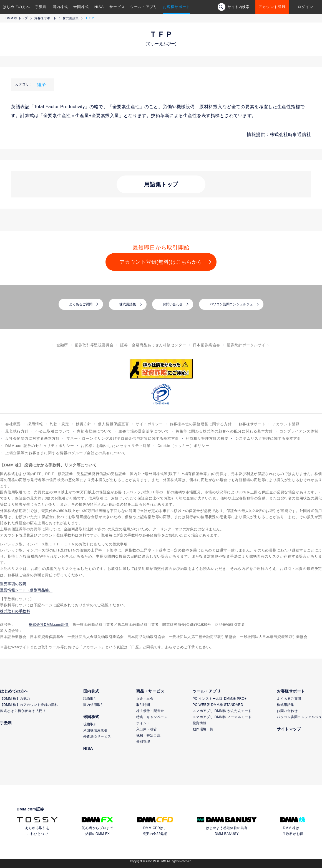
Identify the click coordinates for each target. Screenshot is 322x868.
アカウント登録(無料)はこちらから (161, 262)
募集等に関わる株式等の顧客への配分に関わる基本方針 (224, 431)
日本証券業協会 (207, 345)
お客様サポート (177, 7)
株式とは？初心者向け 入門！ (23, 711)
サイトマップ (289, 729)
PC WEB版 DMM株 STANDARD (218, 705)
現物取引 (90, 699)
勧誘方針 (84, 424)
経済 (41, 85)
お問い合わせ (173, 304)
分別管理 (143, 741)
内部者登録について (94, 431)
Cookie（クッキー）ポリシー (183, 446)
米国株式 (81, 7)
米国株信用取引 (95, 730)
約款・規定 (59, 424)
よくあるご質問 (81, 304)
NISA (99, 7)
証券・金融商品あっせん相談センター (153, 345)
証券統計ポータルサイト (248, 345)
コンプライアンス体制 (299, 431)
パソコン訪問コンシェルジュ (231, 304)
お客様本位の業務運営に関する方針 (201, 424)
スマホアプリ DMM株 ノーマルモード (222, 717)
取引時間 (143, 705)
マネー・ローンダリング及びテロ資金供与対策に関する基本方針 (123, 438)
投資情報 (200, 723)
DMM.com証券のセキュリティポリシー (40, 446)
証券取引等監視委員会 (94, 345)
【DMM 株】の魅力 (15, 699)
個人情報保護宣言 (114, 424)
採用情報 (35, 424)
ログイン (305, 7)
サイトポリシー (149, 424)
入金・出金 (145, 699)
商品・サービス (150, 691)
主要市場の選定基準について (144, 431)
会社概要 (13, 424)
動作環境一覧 (203, 729)
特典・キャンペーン (152, 717)
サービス (117, 7)
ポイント (143, 723)
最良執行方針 (17, 431)
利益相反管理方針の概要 (207, 438)
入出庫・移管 (147, 729)
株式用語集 (71, 18)
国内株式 (60, 7)
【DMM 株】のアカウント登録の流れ (29, 705)
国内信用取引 (94, 705)
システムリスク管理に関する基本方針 (268, 438)
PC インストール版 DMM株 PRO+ (220, 699)
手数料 (41, 7)
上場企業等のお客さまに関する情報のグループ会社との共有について (66, 453)
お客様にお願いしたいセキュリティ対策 (116, 446)
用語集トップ (161, 184)
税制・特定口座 (149, 735)
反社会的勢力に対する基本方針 (32, 438)
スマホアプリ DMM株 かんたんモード (222, 711)
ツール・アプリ (144, 7)
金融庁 (62, 345)
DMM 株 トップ (17, 18)
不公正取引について (53, 431)
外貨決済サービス (97, 736)
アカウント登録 (272, 7)
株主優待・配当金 (150, 711)
